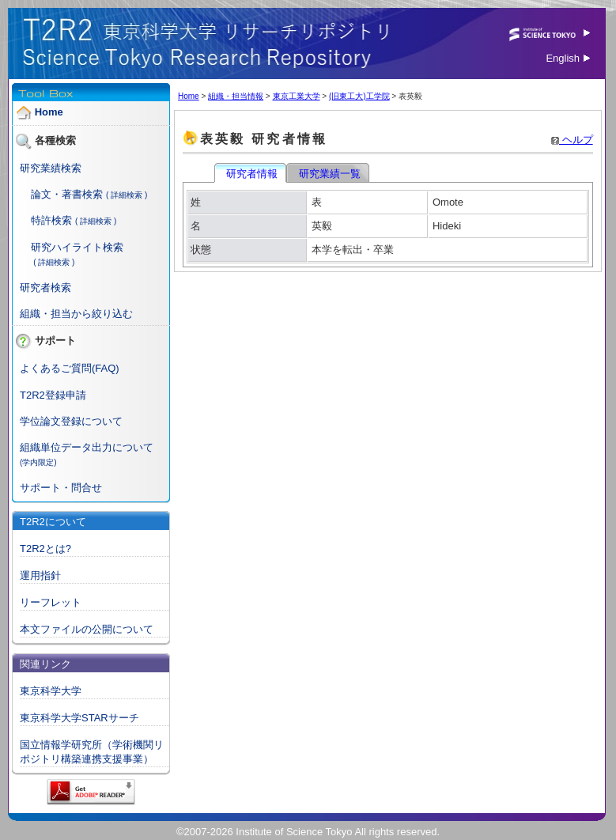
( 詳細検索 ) (127, 195)
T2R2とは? (45, 549)
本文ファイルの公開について (87, 629)
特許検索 (51, 220)
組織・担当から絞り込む (76, 314)
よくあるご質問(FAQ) (70, 368)
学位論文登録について (71, 421)
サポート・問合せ (61, 488)
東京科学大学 (51, 691)
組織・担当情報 (236, 96)
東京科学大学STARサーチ (79, 718)
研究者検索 (45, 288)
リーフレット (51, 602)
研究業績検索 (51, 168)
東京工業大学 (297, 96)
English (567, 58)
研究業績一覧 (329, 174)
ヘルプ (572, 140)
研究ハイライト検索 (77, 247)
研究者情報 (252, 174)
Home (49, 112)
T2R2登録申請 (53, 395)
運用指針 (40, 575)
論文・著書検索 (67, 194)
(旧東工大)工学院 (359, 96)
